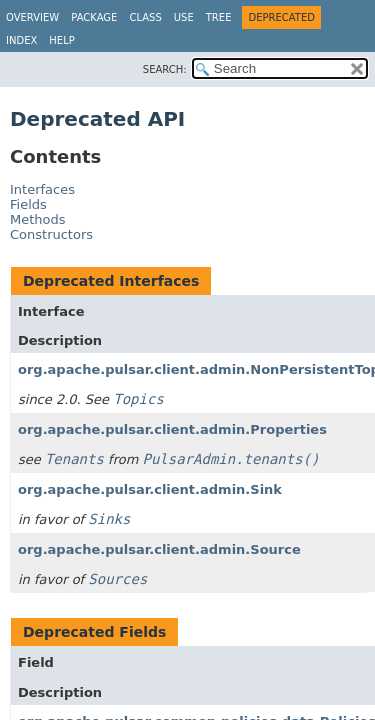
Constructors (51, 234)
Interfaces (42, 189)
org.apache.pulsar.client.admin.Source (159, 549)
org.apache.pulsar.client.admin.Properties (172, 429)
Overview (32, 17)
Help (61, 40)
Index (21, 40)
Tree (219, 17)
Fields (28, 204)
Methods (38, 219)
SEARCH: (165, 69)
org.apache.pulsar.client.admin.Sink (150, 489)
